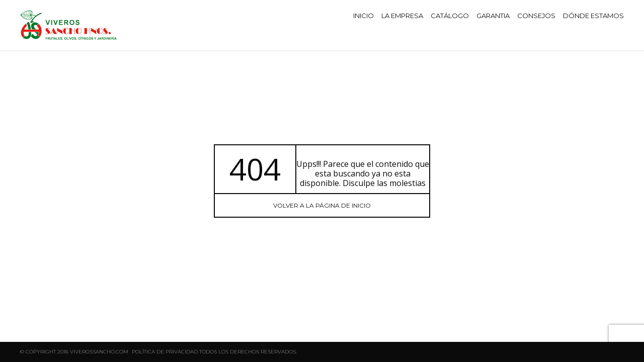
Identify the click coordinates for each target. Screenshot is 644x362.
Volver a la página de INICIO (322, 205)
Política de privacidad (165, 352)
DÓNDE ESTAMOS (593, 16)
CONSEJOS (536, 16)
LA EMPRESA (402, 16)
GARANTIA (493, 16)
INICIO (364, 16)
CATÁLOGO (450, 16)
